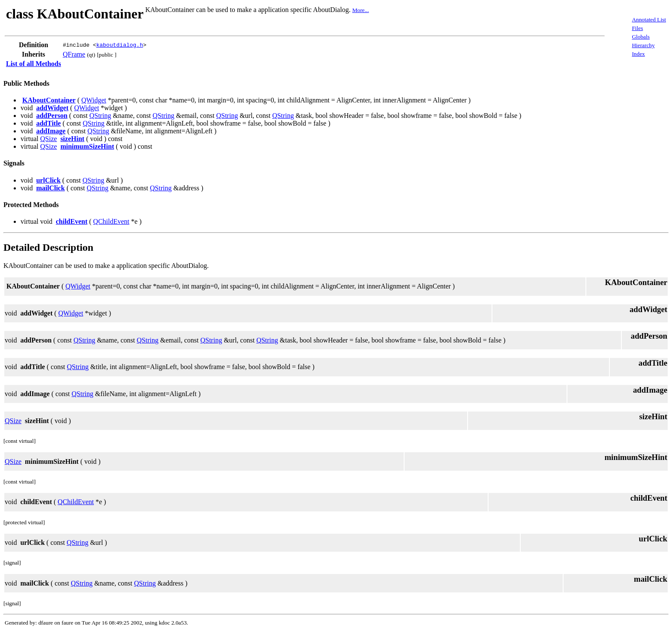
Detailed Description (48, 247)
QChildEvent (111, 221)
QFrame (74, 54)
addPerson (52, 116)
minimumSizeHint (87, 146)
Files (637, 28)
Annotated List (649, 20)
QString (100, 116)
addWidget (52, 108)
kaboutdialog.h (119, 45)
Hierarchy (643, 45)
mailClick (50, 188)
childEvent (72, 221)
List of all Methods (33, 64)
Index (638, 54)
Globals (640, 37)
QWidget (94, 100)
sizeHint (72, 139)
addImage (51, 131)
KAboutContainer (49, 100)
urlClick (48, 180)
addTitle (48, 123)
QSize (49, 139)
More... (361, 10)
